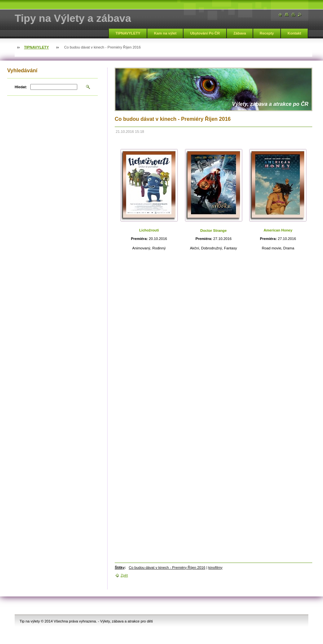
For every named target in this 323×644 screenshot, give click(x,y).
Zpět (124, 575)
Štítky (120, 567)
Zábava (240, 33)
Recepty (267, 33)
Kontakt (294, 33)
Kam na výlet (165, 33)
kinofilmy (215, 567)
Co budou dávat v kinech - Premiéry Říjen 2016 (167, 567)
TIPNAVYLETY (128, 33)
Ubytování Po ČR (205, 33)
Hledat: (21, 87)
